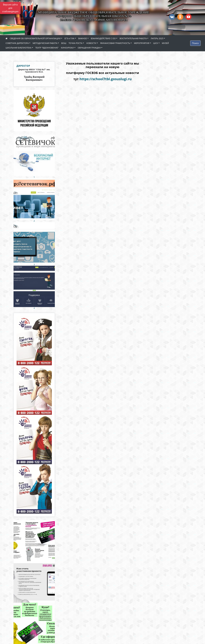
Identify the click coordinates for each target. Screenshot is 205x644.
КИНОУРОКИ (67, 48)
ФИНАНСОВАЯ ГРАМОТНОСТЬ (115, 43)
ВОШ (64, 43)
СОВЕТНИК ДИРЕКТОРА (17, 43)
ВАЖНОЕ (83, 38)
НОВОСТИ (91, 43)
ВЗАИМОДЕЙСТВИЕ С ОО (103, 38)
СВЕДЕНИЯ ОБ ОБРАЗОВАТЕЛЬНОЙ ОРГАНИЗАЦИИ (35, 38)
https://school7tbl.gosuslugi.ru (106, 79)
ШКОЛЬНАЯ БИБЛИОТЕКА (18, 48)
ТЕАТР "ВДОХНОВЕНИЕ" (47, 48)
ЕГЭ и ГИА (69, 38)
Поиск (195, 43)
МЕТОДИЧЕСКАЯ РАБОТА (45, 43)
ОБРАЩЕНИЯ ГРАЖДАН (89, 48)
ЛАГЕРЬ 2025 (157, 38)
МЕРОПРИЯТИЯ (142, 43)
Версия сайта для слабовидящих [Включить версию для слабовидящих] (10, 8)
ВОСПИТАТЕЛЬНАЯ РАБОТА (133, 38)
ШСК (156, 43)
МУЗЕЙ (165, 43)
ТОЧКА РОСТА (76, 43)
